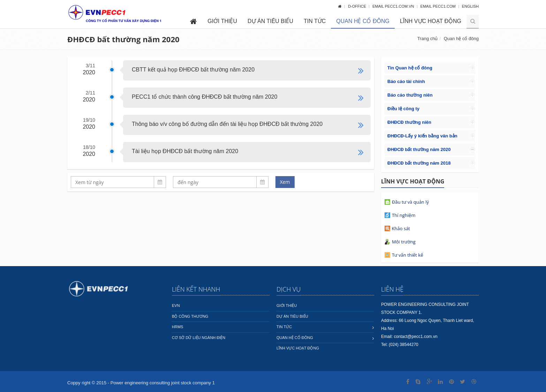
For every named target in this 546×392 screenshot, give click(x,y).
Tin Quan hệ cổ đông (410, 68)
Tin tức (315, 21)
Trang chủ (428, 39)
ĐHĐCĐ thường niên (409, 122)
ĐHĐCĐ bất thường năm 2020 (419, 149)
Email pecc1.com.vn (394, 6)
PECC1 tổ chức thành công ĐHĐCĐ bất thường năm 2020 (204, 97)
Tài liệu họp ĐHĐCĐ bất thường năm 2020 (185, 151)
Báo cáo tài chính (406, 81)
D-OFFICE (358, 6)
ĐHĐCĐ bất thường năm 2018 (419, 163)
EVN (176, 306)
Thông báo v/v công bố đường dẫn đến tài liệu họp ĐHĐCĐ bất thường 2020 (227, 124)
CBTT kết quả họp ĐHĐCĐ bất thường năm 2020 (193, 70)
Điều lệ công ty (403, 109)
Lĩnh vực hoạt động (431, 21)
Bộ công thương (190, 316)
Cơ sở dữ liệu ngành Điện (199, 338)
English (470, 6)
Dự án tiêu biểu (270, 21)
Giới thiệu (222, 21)
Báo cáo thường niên (410, 95)
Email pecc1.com (439, 6)
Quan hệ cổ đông (363, 21)
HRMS (177, 327)
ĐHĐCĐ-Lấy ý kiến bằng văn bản (422, 136)
